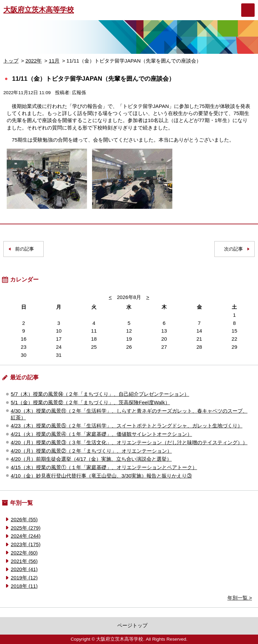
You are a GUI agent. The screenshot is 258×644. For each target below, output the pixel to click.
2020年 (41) (24, 569)
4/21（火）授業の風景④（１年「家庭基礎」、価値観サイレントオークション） (101, 434)
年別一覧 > (240, 598)
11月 (54, 61)
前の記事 (25, 249)
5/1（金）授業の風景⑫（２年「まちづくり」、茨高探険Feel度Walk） (90, 402)
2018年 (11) (24, 586)
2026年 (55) (24, 519)
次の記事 (233, 249)
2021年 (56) (24, 561)
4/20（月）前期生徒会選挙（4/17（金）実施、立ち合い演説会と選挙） (91, 459)
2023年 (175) (26, 544)
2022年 (34, 61)
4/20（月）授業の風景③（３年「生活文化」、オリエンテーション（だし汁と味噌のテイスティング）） (129, 442)
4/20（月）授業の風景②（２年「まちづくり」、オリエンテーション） (91, 451)
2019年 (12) (24, 578)
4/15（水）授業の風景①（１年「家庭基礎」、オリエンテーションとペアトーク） (104, 467)
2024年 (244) (26, 536)
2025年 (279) (26, 528)
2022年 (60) (24, 553)
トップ (11, 61)
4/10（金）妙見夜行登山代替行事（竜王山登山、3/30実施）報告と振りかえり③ (101, 476)
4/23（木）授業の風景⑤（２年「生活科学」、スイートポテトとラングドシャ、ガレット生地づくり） (127, 426)
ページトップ (132, 625)
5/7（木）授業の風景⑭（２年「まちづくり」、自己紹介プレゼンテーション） (100, 394)
